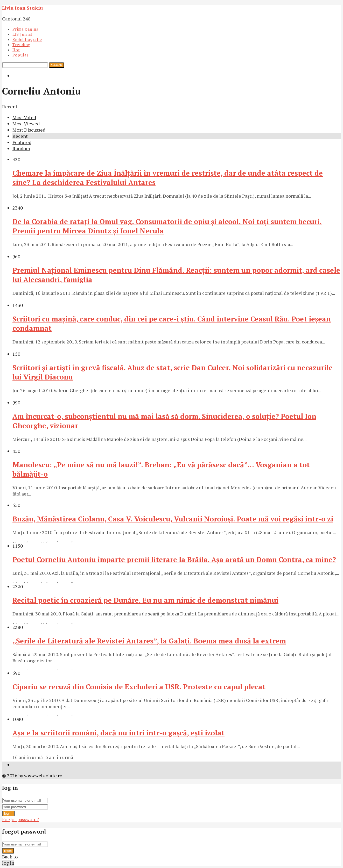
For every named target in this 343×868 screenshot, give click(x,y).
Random (21, 148)
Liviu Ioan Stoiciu (22, 8)
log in (8, 813)
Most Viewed (26, 124)
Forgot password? (20, 819)
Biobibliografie (27, 39)
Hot (16, 50)
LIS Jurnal (23, 34)
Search (57, 65)
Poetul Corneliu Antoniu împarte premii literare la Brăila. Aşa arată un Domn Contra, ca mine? (174, 559)
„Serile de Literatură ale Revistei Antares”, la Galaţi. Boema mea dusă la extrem (149, 641)
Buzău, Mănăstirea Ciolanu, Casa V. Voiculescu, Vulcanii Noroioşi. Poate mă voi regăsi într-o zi (173, 519)
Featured (22, 142)
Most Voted (24, 117)
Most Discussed (29, 130)
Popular (20, 55)
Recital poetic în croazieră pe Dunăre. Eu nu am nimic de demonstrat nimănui (145, 600)
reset (8, 851)
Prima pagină (26, 29)
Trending (21, 45)
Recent (20, 136)
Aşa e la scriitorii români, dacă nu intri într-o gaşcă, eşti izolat (118, 733)
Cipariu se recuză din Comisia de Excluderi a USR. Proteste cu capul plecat (139, 687)
